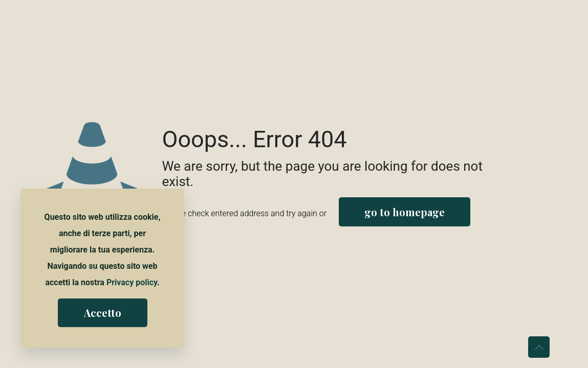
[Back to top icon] (539, 347)
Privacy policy (132, 282)
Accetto (103, 313)
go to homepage (405, 212)
